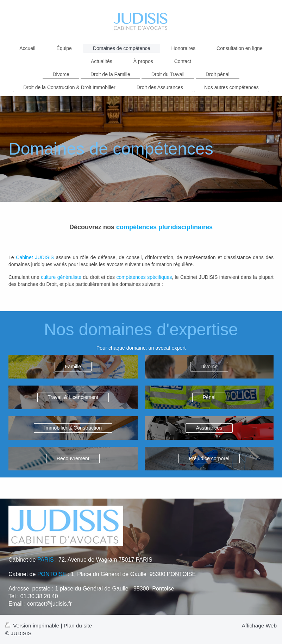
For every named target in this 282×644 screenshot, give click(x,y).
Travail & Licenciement (73, 397)
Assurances (209, 428)
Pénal (209, 397)
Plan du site (78, 626)
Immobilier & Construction (73, 428)
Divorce (209, 367)
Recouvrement (73, 458)
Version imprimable (33, 626)
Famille (73, 367)
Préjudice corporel (209, 458)
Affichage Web (259, 626)
